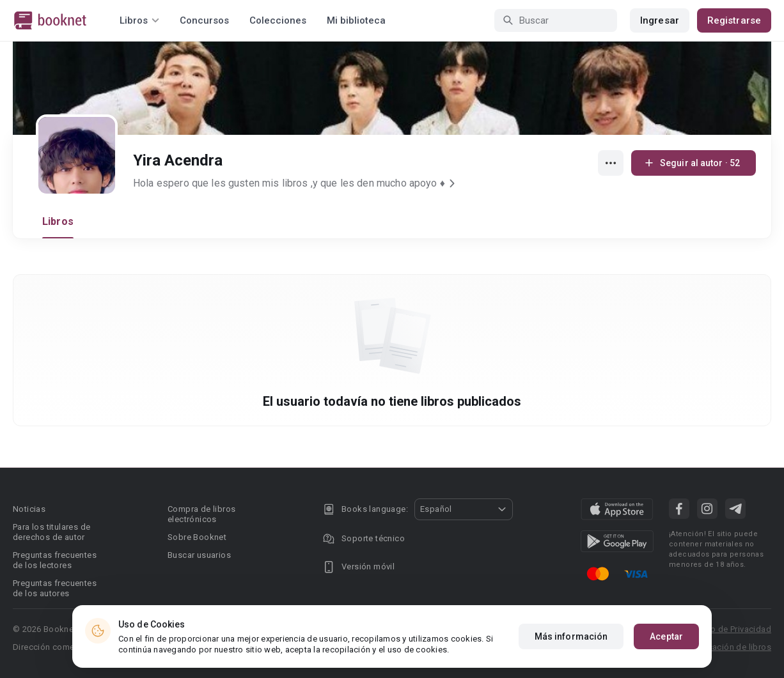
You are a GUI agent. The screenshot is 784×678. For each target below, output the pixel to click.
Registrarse (734, 20)
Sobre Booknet (197, 537)
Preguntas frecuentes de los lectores (55, 560)
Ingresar (660, 20)
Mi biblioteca (356, 20)
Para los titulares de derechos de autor (51, 532)
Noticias (29, 509)
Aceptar (666, 640)
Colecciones (278, 20)
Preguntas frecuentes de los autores (55, 588)
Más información (571, 640)
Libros (58, 221)
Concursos (204, 20)
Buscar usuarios (199, 555)
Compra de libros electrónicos (201, 514)
